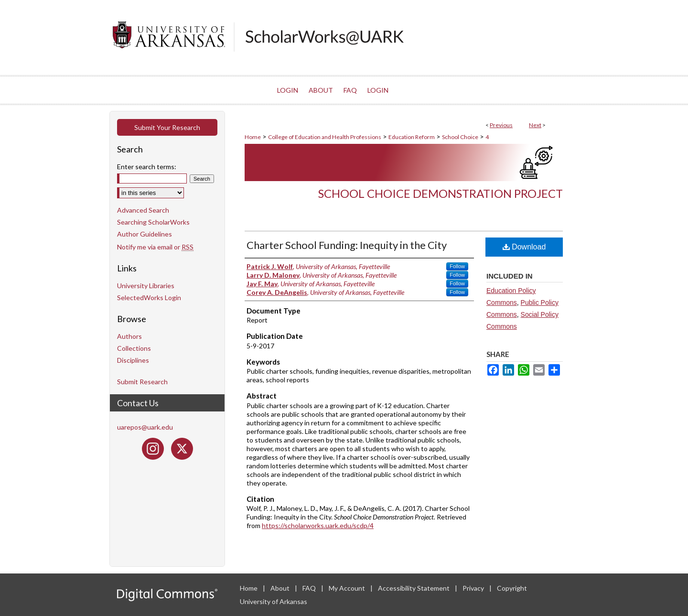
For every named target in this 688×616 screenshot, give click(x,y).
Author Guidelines (145, 234)
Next (535, 125)
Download (524, 247)
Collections (134, 348)
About (281, 588)
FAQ (310, 588)
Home (253, 137)
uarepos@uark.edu (145, 427)
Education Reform (412, 137)
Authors (129, 336)
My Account (348, 588)
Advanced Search (143, 210)
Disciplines (133, 360)
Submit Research (142, 382)
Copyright (512, 588)
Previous (501, 125)
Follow (457, 266)
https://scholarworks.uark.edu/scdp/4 (318, 525)
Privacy (474, 588)
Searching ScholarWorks (153, 222)
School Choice (460, 137)
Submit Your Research (167, 127)
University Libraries (146, 286)
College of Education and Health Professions (325, 137)
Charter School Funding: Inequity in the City (347, 245)
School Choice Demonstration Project (441, 193)
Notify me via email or (155, 247)
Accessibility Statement (414, 588)
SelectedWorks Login (149, 297)
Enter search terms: (147, 167)
